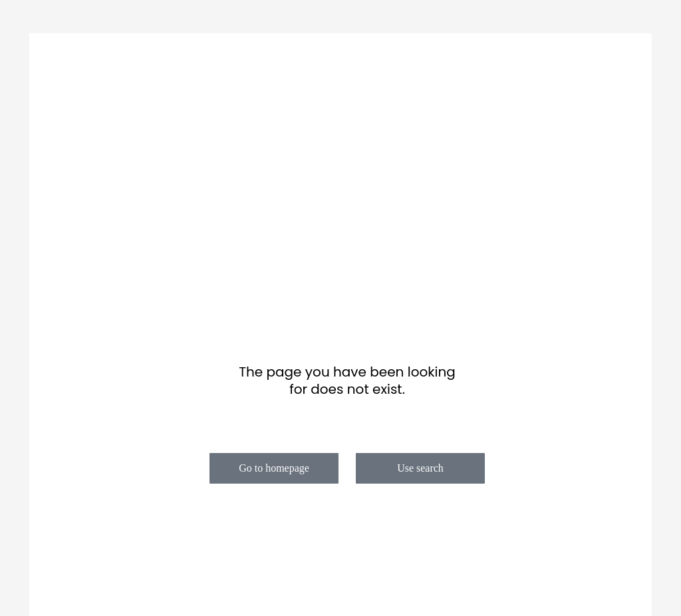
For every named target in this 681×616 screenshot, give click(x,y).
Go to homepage (274, 468)
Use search (420, 468)
